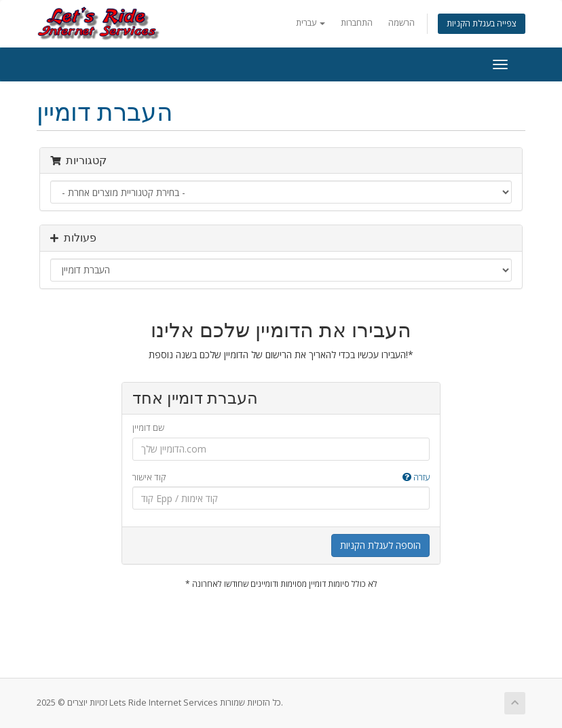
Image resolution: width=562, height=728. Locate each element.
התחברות (357, 23)
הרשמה (401, 23)
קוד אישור (281, 477)
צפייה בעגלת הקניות (482, 23)
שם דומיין (148, 427)
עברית (311, 23)
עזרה (416, 477)
